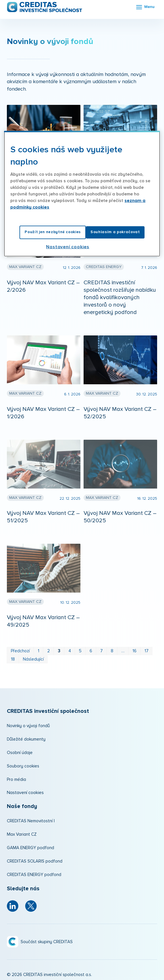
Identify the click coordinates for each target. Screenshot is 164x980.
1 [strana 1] (38, 651)
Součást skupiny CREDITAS (47, 928)
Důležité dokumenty (26, 739)
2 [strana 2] (49, 651)
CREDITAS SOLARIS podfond (35, 861)
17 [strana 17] (147, 651)
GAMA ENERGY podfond (30, 848)
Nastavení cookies (25, 793)
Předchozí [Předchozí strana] (20, 651)
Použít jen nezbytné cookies (53, 232)
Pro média (16, 780)
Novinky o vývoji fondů (28, 726)
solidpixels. (55, 972)
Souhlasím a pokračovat (115, 232)
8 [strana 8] (112, 651)
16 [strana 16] (135, 651)
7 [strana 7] (101, 651)
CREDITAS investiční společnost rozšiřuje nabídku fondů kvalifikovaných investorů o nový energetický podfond (120, 297)
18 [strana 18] (13, 659)
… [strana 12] (123, 651)
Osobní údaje (20, 753)
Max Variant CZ (22, 834)
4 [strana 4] (70, 651)
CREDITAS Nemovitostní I (31, 821)
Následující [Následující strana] (33, 659)
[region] (82, 193)
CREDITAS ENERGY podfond (34, 875)
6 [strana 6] (91, 651)
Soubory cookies (23, 766)
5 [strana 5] (80, 651)
